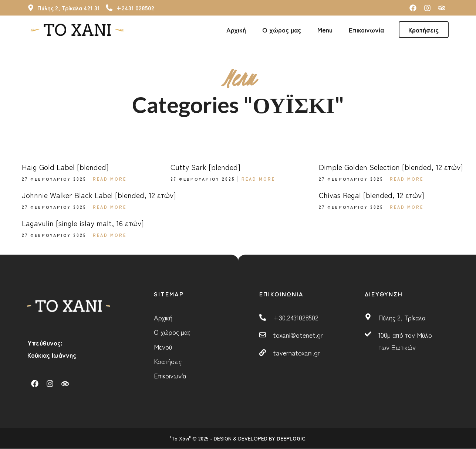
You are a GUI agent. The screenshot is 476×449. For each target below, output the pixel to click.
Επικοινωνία (366, 30)
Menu (325, 30)
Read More (110, 179)
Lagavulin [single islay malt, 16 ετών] (83, 223)
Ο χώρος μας (282, 30)
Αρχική (236, 30)
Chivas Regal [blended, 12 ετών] (372, 195)
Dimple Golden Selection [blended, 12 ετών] (391, 167)
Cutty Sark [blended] (205, 167)
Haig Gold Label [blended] (65, 167)
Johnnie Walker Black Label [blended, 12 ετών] (99, 195)
